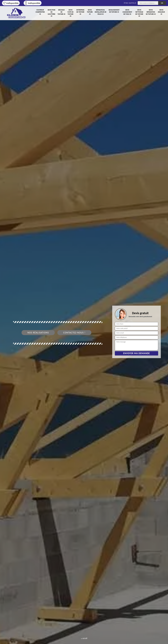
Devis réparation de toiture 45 (151, 12)
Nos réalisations (38, 333)
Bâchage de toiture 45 (61, 12)
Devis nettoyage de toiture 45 (139, 13)
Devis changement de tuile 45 (127, 12)
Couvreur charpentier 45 (40, 12)
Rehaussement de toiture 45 (114, 11)
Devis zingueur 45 (161, 12)
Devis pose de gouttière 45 (51, 13)
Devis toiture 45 (90, 12)
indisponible (11, 3)
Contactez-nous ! (74, 333)
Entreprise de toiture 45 (80, 12)
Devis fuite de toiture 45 (70, 13)
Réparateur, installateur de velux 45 (101, 12)
